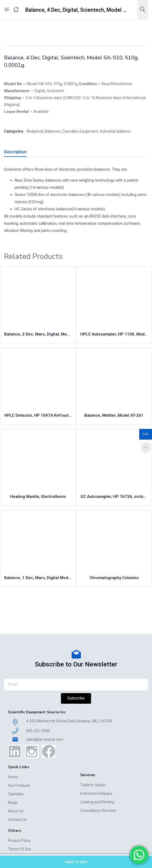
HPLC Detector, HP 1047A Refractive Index (38, 415)
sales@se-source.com (45, 739)
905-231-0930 (38, 731)
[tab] (17, 153)
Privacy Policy (19, 841)
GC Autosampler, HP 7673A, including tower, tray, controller (114, 497)
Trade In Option (93, 785)
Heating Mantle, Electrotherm (38, 497)
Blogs (13, 803)
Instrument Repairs (96, 793)
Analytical (123, 28)
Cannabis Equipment (57, 28)
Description (15, 152)
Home (30, 28)
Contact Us (17, 820)
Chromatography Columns (114, 578)
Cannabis (16, 794)
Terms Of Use (20, 849)
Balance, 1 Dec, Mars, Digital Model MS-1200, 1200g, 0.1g (38, 578)
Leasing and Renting (97, 802)
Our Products (19, 785)
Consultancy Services (98, 810)
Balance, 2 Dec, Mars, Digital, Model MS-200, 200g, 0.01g (38, 334)
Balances (53, 131)
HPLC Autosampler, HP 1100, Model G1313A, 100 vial (114, 334)
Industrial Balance (95, 28)
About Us (16, 811)
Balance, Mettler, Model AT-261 (114, 415)
